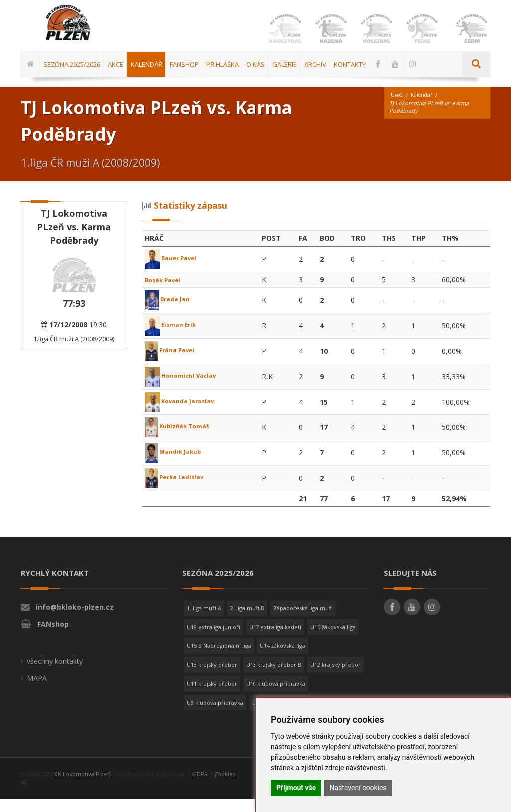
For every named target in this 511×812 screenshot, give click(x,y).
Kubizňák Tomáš (182, 440)
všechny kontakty (55, 674)
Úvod (398, 109)
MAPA (37, 691)
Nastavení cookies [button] (358, 788)
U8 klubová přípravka (215, 716)
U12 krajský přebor (336, 678)
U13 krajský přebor (212, 678)
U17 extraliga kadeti (275, 640)
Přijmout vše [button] (296, 788)
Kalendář (425, 109)
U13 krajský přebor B (274, 678)
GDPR (200, 787)
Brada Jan (170, 312)
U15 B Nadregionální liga (219, 659)
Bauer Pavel (174, 271)
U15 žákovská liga (333, 640)
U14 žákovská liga (283, 659)
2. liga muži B (247, 621)
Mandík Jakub (177, 465)
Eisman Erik (174, 338)
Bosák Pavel (166, 293)
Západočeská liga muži (303, 621)
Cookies (225, 787)
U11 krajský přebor (212, 697)
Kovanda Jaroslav (184, 414)
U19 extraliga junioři (213, 640)
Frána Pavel (173, 363)
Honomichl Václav (185, 389)
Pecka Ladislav (179, 491)
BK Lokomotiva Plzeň (83, 787)
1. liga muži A (204, 621)
